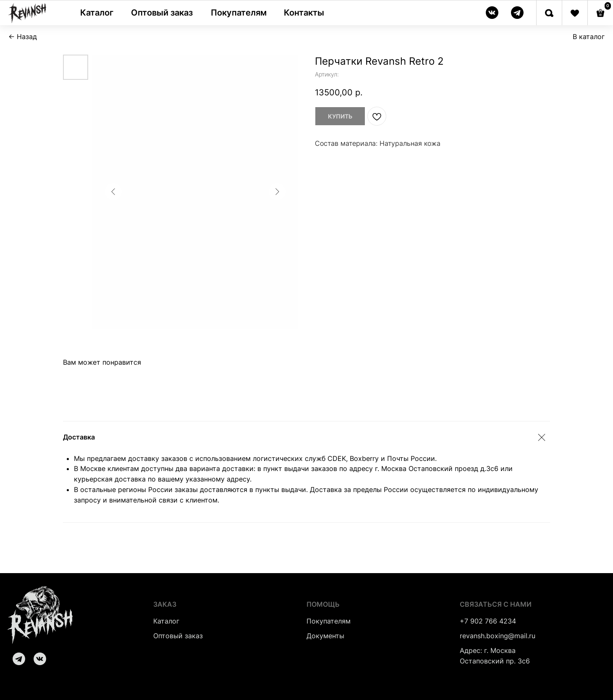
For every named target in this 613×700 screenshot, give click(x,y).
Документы (325, 636)
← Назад (23, 37)
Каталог (166, 621)
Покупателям (329, 621)
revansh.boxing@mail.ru (498, 636)
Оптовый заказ (178, 636)
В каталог (589, 37)
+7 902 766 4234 (488, 621)
